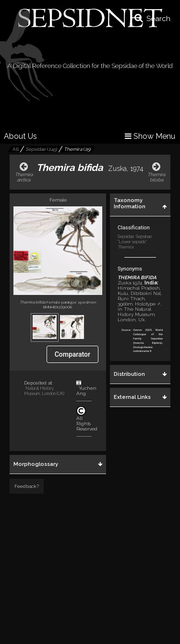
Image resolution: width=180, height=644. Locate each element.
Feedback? (27, 486)
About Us (20, 136)
